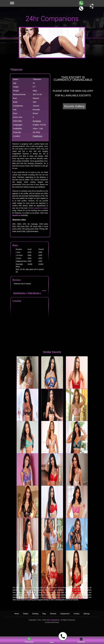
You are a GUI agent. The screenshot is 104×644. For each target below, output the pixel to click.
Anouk (77, 481)
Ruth (52, 578)
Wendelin (77, 449)
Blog (44, 614)
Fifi (77, 578)
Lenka (77, 384)
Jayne (77, 514)
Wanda (52, 417)
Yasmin (27, 546)
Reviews (53, 614)
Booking (35, 614)
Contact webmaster (52, 622)
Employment (65, 614)
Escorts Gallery (74, 106)
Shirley (52, 546)
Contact (76, 614)
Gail (27, 578)
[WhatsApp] (81, 3)
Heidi (27, 384)
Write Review (34, 293)
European (37, 121)
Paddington (38, 136)
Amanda (77, 417)
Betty (27, 514)
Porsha (52, 481)
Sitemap (87, 614)
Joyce (52, 384)
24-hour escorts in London (38, 208)
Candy (52, 449)
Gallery (26, 614)
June (27, 449)
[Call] (81, 8)
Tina (27, 417)
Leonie (52, 514)
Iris (27, 481)
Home (17, 614)
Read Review (19, 293)
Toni (77, 546)
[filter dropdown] (91, 6)
